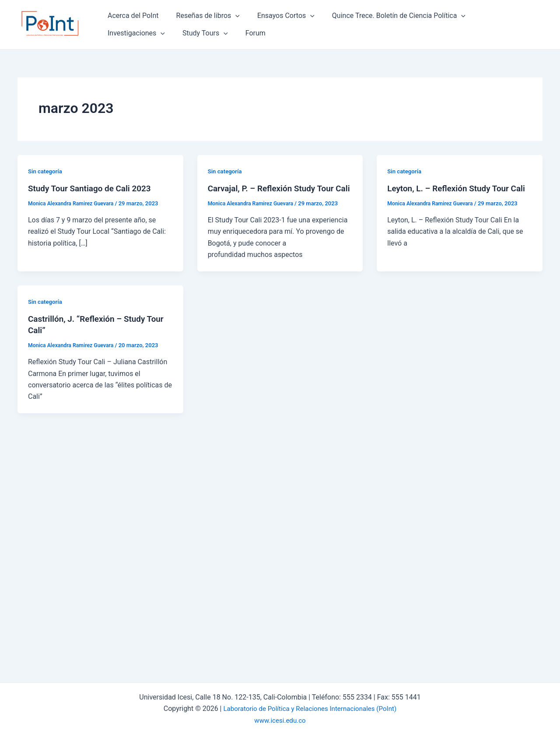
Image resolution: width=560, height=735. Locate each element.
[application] (230, 16)
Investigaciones (496, 16)
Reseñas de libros (203, 16)
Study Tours (129, 33)
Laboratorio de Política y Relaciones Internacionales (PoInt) (310, 709)
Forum (175, 33)
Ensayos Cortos (277, 16)
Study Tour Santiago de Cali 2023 (93, 188)
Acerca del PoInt (131, 16)
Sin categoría (46, 171)
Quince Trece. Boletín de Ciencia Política (387, 16)
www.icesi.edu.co (280, 720)
